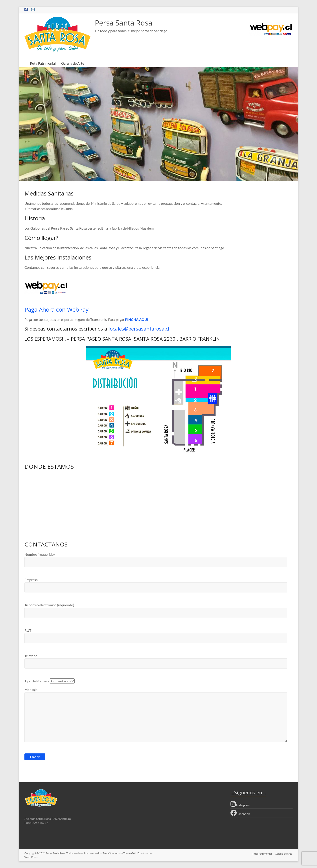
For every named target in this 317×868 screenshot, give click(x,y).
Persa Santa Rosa (127, 23)
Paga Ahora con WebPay (56, 309)
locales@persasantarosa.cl (139, 329)
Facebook (240, 813)
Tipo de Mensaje (50, 681)
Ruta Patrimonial (43, 63)
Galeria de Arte (73, 63)
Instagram (240, 804)
